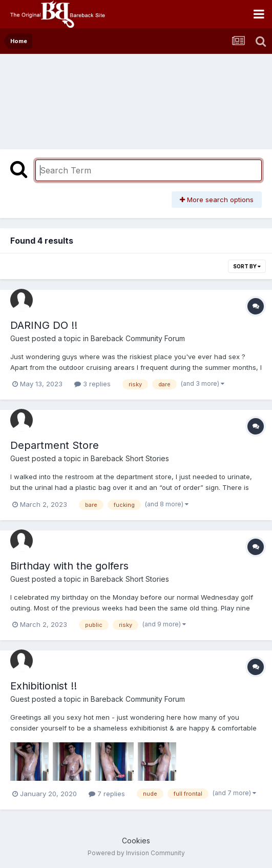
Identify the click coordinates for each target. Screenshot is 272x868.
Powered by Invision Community (136, 853)
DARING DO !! (44, 325)
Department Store (55, 445)
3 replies (92, 384)
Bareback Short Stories (130, 458)
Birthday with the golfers (69, 566)
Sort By (247, 266)
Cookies (136, 841)
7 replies (107, 794)
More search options (217, 200)
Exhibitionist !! (44, 686)
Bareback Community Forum (138, 338)
